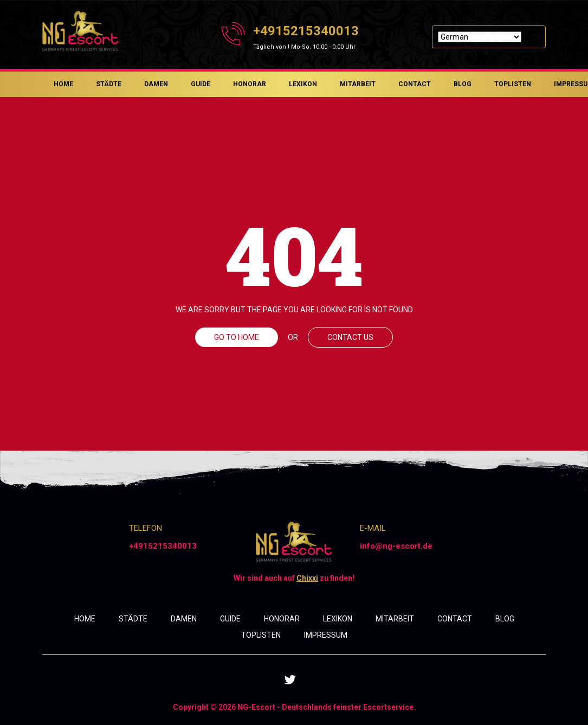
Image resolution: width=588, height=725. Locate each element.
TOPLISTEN (513, 84)
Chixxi (307, 578)
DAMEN (156, 84)
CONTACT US (350, 337)
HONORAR (250, 84)
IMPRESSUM (326, 635)
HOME (63, 84)
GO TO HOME (237, 337)
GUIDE (201, 84)
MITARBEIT (358, 84)
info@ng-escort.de (396, 546)
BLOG (463, 84)
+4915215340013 (306, 31)
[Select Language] (480, 37)
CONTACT (415, 84)
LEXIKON (303, 84)
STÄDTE (109, 84)
